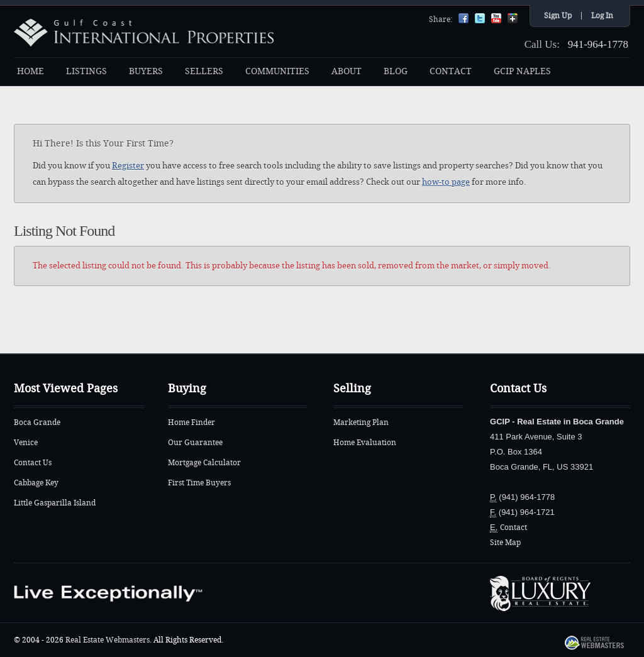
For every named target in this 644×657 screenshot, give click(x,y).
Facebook (464, 18)
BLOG (396, 71)
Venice (26, 443)
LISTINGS (86, 71)
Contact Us (33, 463)
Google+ (513, 18)
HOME (31, 71)
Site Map (505, 543)
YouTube (496, 18)
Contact (514, 527)
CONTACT (451, 71)
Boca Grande (37, 422)
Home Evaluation (365, 443)
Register (128, 166)
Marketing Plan (361, 422)
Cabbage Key (36, 483)
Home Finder (192, 422)
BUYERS (146, 71)
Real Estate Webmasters (108, 640)
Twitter (480, 18)
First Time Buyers (199, 483)
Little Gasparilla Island (55, 503)
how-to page (446, 182)
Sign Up (558, 16)
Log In (602, 16)
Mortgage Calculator (204, 463)
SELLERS (204, 71)
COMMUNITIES (277, 71)
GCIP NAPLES (522, 71)
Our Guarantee (195, 443)
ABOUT (347, 71)
